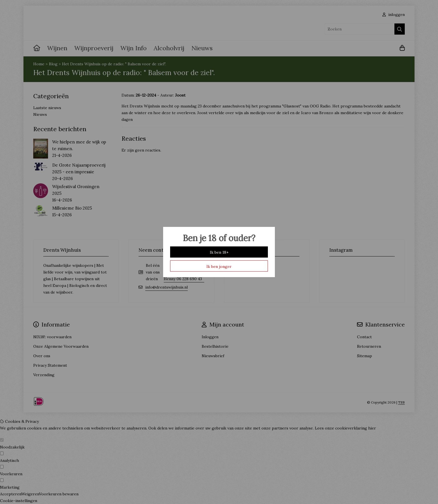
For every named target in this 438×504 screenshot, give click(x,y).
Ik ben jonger (219, 267)
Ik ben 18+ (219, 252)
